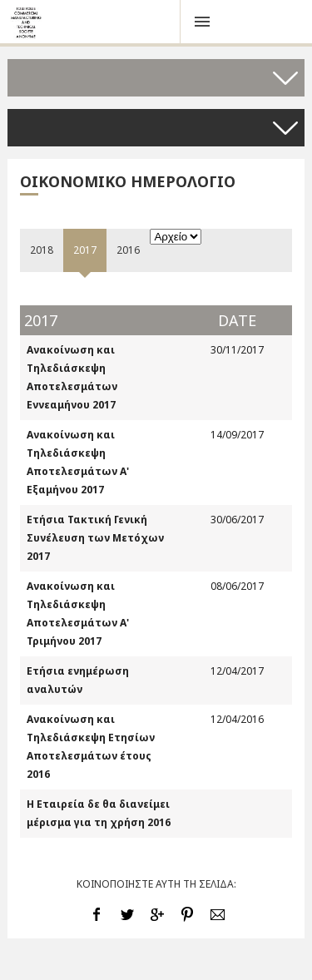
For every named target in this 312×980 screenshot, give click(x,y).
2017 (85, 250)
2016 (128, 250)
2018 (42, 250)
